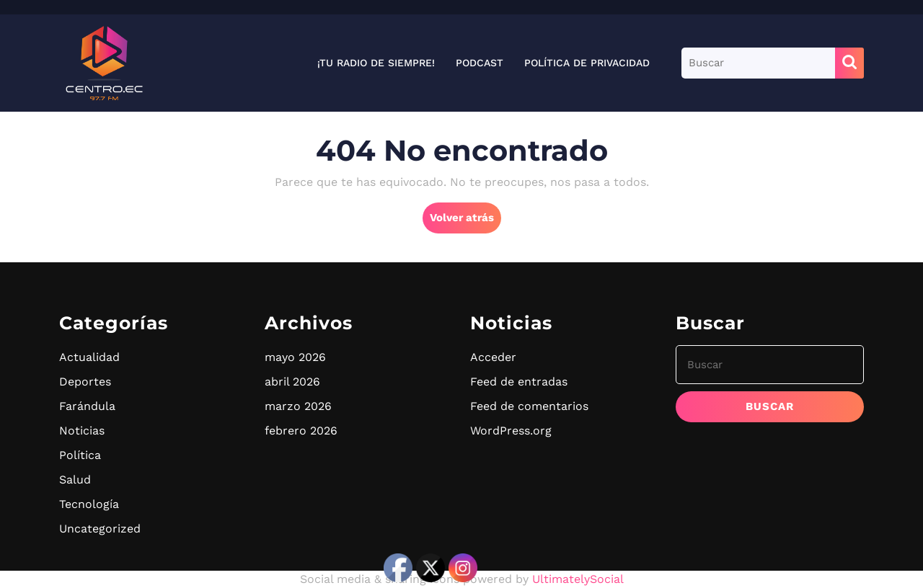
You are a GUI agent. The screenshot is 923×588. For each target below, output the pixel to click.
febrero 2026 (301, 431)
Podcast (480, 63)
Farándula (87, 406)
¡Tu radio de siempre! (376, 63)
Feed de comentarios (529, 406)
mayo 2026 (295, 357)
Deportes (85, 382)
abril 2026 (292, 382)
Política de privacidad (587, 63)
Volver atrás (465, 221)
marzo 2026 (298, 406)
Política (80, 455)
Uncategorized (100, 529)
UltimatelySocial (578, 579)
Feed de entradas (519, 382)
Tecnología (89, 504)
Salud (75, 480)
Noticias (82, 431)
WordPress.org (511, 431)
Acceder (493, 357)
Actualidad (89, 357)
